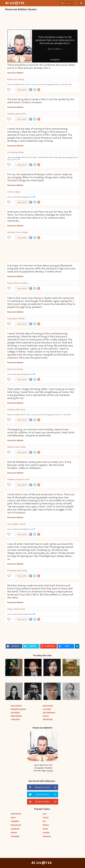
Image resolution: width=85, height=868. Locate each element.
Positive (14, 832)
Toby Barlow (48, 719)
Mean (19, 570)
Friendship (15, 821)
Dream (10, 369)
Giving (25, 570)
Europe (10, 283)
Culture (10, 192)
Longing (17, 192)
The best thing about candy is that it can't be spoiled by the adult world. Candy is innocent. (41, 101)
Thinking (21, 318)
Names (10, 79)
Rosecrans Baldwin (15, 73)
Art (8, 152)
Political (17, 609)
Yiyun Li (46, 716)
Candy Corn (21, 479)
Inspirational (16, 813)
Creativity (11, 114)
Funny (13, 817)
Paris (15, 79)
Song (9, 318)
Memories (11, 232)
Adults (18, 114)
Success (46, 817)
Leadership (15, 829)
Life (44, 821)
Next (28, 479)
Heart (17, 447)
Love (45, 813)
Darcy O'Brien (16, 706)
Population (24, 283)
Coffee (17, 410)
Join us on (43, 787)
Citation (50, 771)
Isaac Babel (15, 712)
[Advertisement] (42, 20)
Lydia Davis (15, 719)
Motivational (16, 825)
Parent (16, 283)
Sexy (9, 524)
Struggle (15, 524)
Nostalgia (24, 232)
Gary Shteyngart (49, 712)
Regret (15, 318)
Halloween (11, 479)
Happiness (47, 836)
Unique (10, 609)
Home (23, 410)
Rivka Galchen (16, 716)
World (23, 114)
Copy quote (22, 90)
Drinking (14, 152)
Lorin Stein (47, 709)
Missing (21, 79)
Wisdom (46, 825)
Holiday (23, 447)
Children (10, 447)
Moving (21, 152)
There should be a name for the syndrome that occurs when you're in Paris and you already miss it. (41, 66)
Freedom (46, 832)
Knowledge (15, 836)
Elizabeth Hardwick (18, 709)
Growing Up (12, 570)
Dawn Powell (48, 706)
